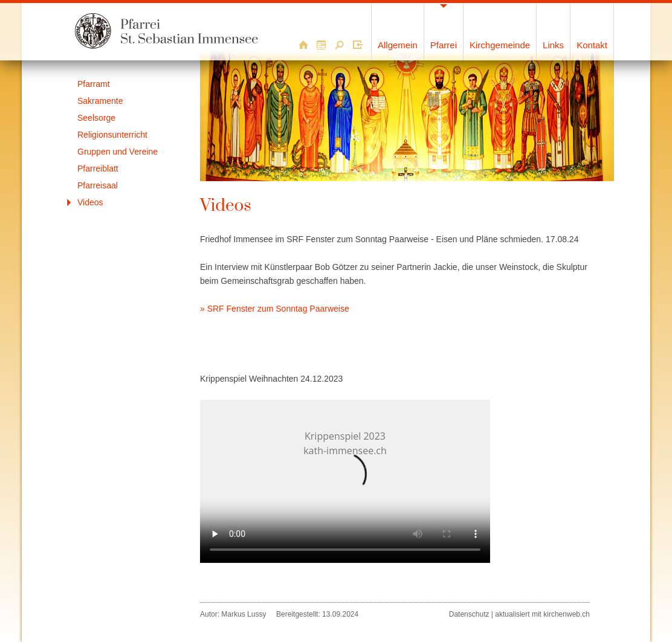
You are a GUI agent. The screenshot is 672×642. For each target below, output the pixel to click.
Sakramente (100, 101)
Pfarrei (444, 45)
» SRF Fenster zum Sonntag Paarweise (275, 309)
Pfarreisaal (98, 185)
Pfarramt (94, 84)
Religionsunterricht (112, 135)
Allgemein (398, 45)
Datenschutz (469, 614)
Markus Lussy (244, 614)
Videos (90, 202)
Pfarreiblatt (98, 169)
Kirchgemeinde (500, 45)
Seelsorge (96, 118)
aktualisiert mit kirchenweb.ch (542, 614)
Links (553, 45)
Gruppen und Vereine (118, 152)
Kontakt (592, 45)
